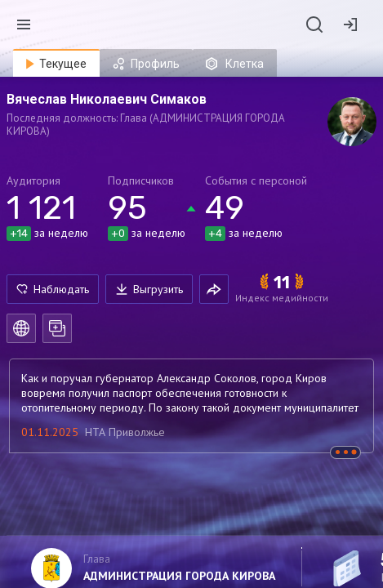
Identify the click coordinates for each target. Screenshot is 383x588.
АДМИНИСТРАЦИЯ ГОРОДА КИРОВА (179, 576)
